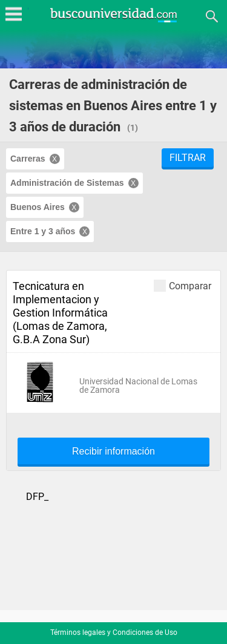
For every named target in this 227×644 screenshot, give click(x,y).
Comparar (183, 285)
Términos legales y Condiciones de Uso (114, 632)
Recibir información (113, 452)
